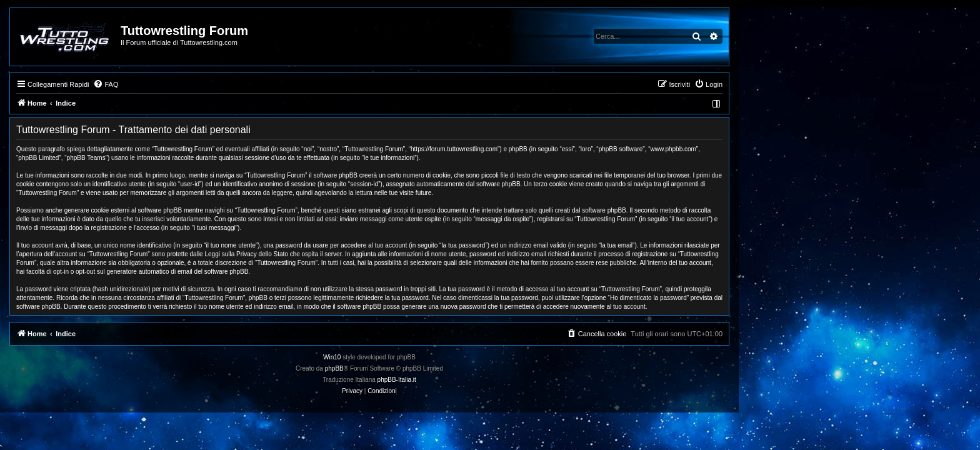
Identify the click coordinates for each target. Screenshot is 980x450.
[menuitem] (226, 84)
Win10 (452, 357)
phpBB (455, 368)
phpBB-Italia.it (517, 380)
